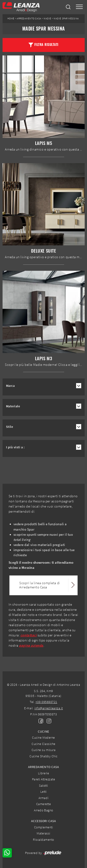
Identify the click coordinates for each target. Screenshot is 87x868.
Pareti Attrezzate (44, 779)
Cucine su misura (43, 750)
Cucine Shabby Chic (43, 756)
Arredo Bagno (43, 810)
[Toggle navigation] (79, 7)
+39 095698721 (46, 702)
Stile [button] (10, 427)
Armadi (43, 798)
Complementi (44, 827)
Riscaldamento (43, 840)
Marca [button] (10, 386)
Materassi (43, 833)
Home (11, 19)
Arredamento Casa (29, 19)
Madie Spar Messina (66, 19)
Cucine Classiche (43, 744)
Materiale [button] (13, 406)
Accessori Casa (43, 821)
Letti (44, 792)
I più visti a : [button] (15, 447)
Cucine (43, 731)
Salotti (43, 786)
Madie (47, 19)
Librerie (43, 773)
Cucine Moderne (43, 738)
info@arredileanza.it (49, 708)
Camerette (44, 804)
